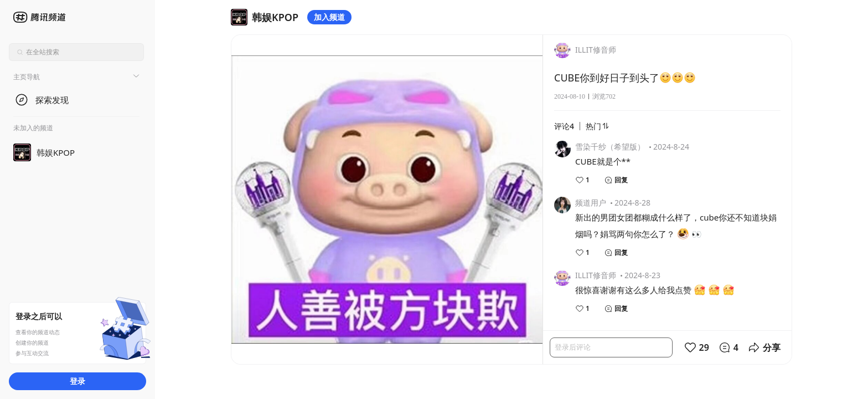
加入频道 (329, 17)
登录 (77, 381)
